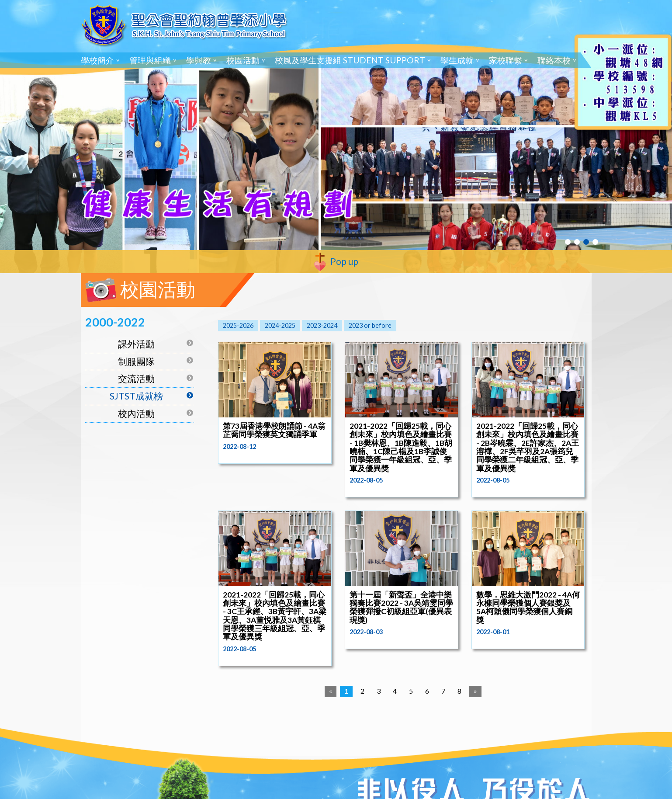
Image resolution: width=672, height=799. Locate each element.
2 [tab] (577, 242)
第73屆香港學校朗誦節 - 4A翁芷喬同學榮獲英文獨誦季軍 (274, 430)
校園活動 (243, 60)
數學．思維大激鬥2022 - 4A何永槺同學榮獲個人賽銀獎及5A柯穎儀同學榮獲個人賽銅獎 (528, 607)
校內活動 (136, 413)
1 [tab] (568, 242)
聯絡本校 (554, 60)
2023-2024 (322, 325)
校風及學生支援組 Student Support (350, 60)
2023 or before (370, 325)
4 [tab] (595, 242)
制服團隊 (136, 361)
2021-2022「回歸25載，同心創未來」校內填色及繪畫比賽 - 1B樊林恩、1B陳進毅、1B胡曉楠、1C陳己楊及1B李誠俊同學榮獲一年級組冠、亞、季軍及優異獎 (401, 447)
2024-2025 (280, 325)
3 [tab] (586, 242)
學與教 (199, 60)
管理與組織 (150, 60)
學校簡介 (97, 60)
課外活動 (136, 344)
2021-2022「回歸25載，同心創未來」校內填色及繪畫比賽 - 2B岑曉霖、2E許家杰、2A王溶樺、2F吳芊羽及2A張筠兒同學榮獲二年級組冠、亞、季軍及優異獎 (528, 447)
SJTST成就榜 (136, 396)
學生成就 (457, 60)
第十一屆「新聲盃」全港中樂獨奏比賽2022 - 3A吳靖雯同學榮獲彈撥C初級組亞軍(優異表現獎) (401, 607)
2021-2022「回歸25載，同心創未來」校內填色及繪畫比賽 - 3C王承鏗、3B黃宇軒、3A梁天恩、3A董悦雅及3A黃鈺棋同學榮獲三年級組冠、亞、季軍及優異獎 (275, 616)
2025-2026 (238, 325)
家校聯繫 (506, 60)
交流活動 (136, 378)
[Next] (475, 691)
